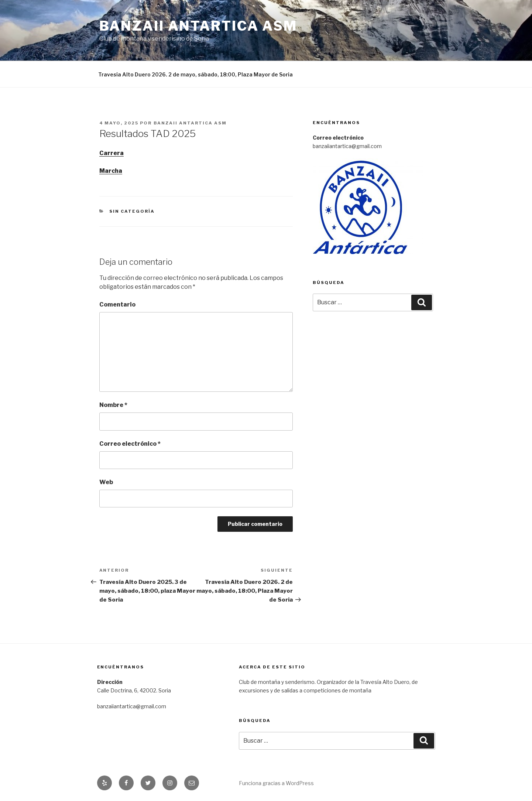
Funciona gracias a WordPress (276, 783)
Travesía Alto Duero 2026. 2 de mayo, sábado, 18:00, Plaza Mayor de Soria (195, 74)
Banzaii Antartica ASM (198, 26)
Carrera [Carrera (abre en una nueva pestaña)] (111, 153)
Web (106, 482)
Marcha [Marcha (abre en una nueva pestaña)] (111, 171)
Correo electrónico (130, 444)
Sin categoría (132, 211)
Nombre (113, 405)
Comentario (117, 304)
